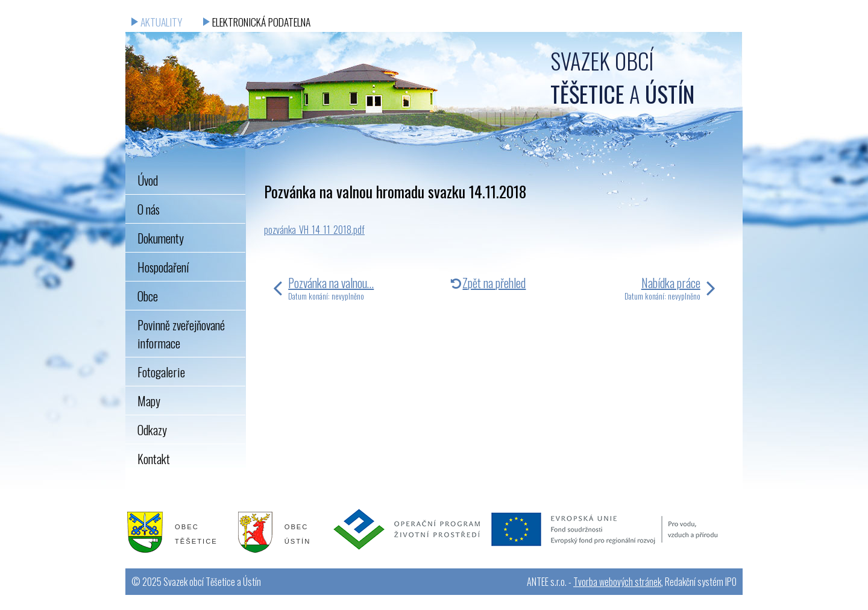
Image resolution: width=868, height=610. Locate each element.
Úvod (148, 180)
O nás (149, 209)
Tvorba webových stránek (617, 582)
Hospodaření (163, 267)
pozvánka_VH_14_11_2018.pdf (314, 230)
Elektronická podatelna (261, 22)
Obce (148, 296)
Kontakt (154, 459)
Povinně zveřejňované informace (181, 334)
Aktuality (161, 22)
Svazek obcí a (622, 77)
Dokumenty (161, 238)
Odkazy (152, 430)
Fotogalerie (161, 372)
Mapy (149, 401)
